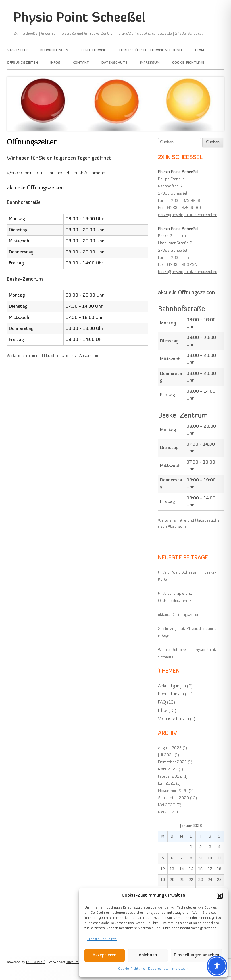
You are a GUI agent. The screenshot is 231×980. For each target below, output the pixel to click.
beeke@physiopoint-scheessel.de (188, 272)
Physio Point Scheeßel (79, 18)
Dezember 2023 (172, 762)
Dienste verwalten (102, 939)
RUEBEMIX (36, 962)
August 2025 (170, 748)
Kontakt (81, 63)
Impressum (180, 969)
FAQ (162, 702)
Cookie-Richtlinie (132, 969)
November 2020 (173, 791)
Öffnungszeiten (22, 63)
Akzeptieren (105, 955)
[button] (220, 896)
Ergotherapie (93, 50)
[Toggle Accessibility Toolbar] (217, 966)
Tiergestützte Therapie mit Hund (150, 50)
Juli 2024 (166, 755)
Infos (55, 63)
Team (199, 50)
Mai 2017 (166, 812)
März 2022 (168, 769)
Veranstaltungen (173, 719)
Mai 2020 (167, 805)
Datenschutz (158, 969)
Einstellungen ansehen (197, 955)
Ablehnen (148, 955)
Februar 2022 (170, 777)
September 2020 (173, 798)
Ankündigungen (172, 686)
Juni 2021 (167, 784)
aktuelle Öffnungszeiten (179, 615)
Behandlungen (54, 50)
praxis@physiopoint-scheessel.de (188, 215)
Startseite (17, 50)
